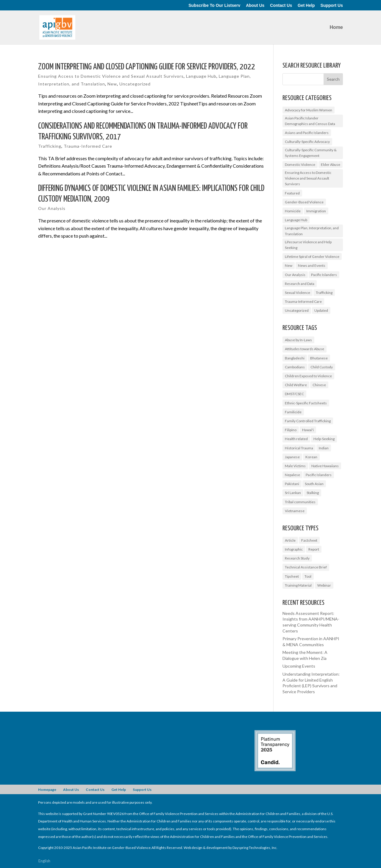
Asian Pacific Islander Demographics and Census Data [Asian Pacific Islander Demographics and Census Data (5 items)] (310, 121)
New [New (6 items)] (289, 265)
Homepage (47, 790)
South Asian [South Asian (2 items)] (314, 484)
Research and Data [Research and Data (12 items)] (300, 284)
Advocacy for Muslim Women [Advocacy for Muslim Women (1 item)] (309, 110)
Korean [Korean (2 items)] (311, 457)
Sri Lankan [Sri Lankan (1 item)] (293, 493)
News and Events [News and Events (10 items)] (312, 265)
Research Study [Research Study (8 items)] (297, 558)
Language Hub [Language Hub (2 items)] (296, 220)
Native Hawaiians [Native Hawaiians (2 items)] (325, 466)
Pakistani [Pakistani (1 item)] (292, 484)
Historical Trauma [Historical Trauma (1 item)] (299, 448)
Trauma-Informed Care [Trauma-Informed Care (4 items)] (303, 301)
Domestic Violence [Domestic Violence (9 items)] (300, 165)
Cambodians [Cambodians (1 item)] (295, 367)
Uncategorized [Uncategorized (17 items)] (297, 310)
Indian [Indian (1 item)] (324, 448)
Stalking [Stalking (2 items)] (313, 493)
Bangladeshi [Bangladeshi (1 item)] (295, 358)
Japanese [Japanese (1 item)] (292, 457)
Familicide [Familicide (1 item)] (293, 412)
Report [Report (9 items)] (314, 549)
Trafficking (50, 146)
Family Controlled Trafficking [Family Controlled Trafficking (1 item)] (308, 421)
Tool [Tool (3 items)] (308, 576)
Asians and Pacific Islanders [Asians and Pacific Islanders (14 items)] (307, 133)
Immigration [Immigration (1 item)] (316, 211)
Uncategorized (135, 84)
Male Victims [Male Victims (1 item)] (295, 466)
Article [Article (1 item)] (290, 540)
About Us (255, 6)
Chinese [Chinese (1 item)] (319, 385)
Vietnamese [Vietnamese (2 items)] (295, 511)
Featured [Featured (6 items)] (292, 193)
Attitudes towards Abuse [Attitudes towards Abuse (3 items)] (305, 349)
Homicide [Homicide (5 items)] (293, 211)
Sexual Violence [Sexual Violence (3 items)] (298, 293)
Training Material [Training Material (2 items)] (298, 585)
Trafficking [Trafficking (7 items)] (324, 293)
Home (336, 28)
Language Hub (201, 76)
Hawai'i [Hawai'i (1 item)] (308, 430)
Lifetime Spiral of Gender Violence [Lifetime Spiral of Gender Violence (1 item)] (312, 257)
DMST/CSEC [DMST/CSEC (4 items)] (294, 394)
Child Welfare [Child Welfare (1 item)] (296, 385)
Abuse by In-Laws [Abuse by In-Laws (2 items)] (298, 340)
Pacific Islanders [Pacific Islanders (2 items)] (324, 275)
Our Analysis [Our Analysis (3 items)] (295, 275)
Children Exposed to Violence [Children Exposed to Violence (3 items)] (308, 376)
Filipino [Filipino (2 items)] (291, 430)
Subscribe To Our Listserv (214, 6)
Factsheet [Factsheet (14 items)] (309, 540)
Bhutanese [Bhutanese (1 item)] (319, 358)
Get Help (306, 6)
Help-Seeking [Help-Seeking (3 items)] (324, 439)
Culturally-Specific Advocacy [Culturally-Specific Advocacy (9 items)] (307, 142)
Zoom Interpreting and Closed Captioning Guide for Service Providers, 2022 (147, 67)
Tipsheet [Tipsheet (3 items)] (292, 576)
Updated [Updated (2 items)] (321, 310)
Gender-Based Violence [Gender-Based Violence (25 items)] (304, 202)
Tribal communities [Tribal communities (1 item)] (300, 502)
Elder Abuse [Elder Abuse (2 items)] (331, 165)
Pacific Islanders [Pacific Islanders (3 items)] (319, 475)
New (112, 84)
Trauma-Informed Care (88, 146)
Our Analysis (52, 208)
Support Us (332, 6)
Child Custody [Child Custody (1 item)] (322, 367)
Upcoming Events (299, 666)
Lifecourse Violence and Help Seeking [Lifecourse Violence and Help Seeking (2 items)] (308, 245)
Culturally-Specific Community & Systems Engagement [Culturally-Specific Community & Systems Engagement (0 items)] (311, 153)
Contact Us (281, 6)
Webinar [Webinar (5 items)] (324, 585)
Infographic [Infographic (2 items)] (294, 549)
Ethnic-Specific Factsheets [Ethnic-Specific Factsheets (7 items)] (306, 403)
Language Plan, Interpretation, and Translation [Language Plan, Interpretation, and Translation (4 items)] (312, 231)
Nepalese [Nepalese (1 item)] (292, 475)
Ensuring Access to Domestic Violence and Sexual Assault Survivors (111, 76)
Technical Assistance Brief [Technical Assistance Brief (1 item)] (306, 567)
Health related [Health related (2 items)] (296, 439)
